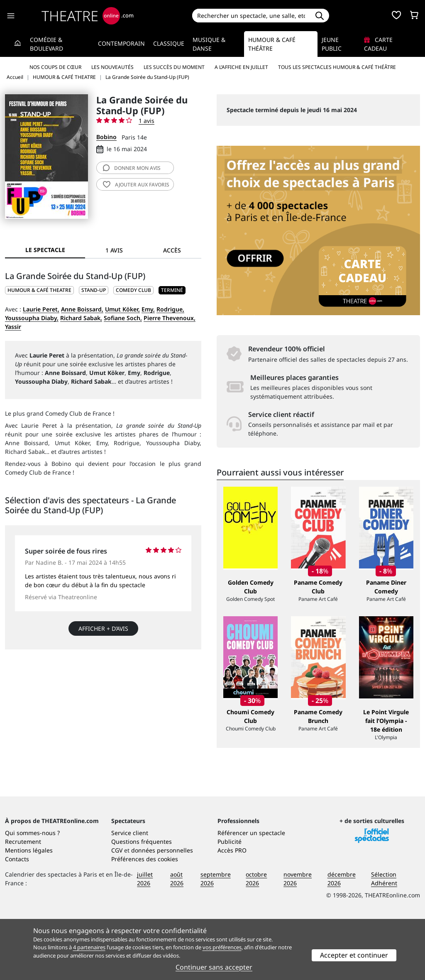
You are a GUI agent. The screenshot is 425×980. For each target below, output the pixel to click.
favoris (136, 185)
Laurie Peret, (41, 309)
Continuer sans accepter (214, 967)
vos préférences (222, 947)
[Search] (251, 16)
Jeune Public (332, 44)
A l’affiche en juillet (241, 67)
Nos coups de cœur (55, 67)
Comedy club (133, 290)
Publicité (230, 902)
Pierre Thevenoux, (170, 318)
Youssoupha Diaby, (32, 318)
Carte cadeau (378, 44)
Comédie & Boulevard (46, 44)
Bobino (106, 137)
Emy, (148, 309)
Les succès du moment (174, 67)
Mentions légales (29, 911)
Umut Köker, (122, 309)
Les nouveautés (112, 67)
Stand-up (94, 290)
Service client (130, 893)
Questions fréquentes (142, 902)
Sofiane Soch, (123, 318)
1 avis (147, 121)
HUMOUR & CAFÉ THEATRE (39, 290)
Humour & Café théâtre (272, 44)
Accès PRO (232, 911)
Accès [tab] (172, 250)
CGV (117, 911)
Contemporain (121, 43)
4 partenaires (89, 947)
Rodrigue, (170, 309)
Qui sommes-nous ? (32, 893)
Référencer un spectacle (251, 893)
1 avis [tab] (114, 250)
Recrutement (23, 902)
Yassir (13, 327)
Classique (169, 43)
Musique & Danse (209, 44)
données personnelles (162, 911)
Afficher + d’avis (103, 628)
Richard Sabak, (81, 318)
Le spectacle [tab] (45, 250)
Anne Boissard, (82, 309)
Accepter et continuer (354, 955)
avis (132, 168)
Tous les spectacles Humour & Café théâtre (337, 67)
